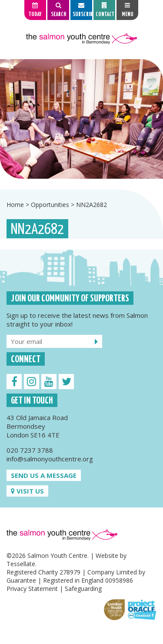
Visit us (27, 491)
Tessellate (21, 564)
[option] (81, 119)
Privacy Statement (32, 589)
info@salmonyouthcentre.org (50, 459)
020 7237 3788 (30, 450)
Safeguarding (83, 589)
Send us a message (44, 475)
